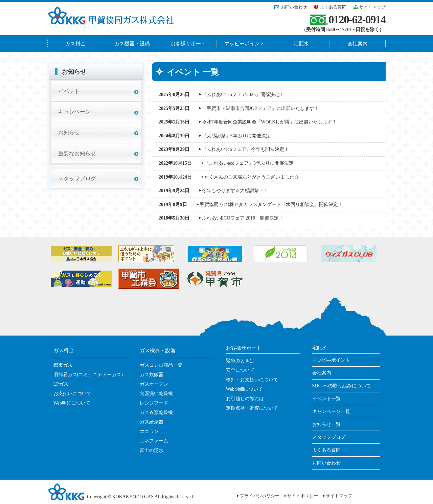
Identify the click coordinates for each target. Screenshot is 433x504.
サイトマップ (372, 7)
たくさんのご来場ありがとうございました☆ (252, 177)
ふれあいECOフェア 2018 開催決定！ (243, 218)
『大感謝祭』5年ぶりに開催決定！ (239, 136)
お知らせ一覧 (326, 424)
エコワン (149, 431)
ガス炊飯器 (152, 375)
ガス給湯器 (152, 422)
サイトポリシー (303, 496)
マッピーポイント (245, 44)
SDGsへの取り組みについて (341, 386)
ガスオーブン (154, 384)
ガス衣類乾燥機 (156, 413)
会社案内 (358, 44)
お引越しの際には (245, 399)
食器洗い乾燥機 (156, 394)
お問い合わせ (294, 7)
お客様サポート (188, 44)
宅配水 (301, 44)
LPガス (61, 384)
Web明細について (72, 403)
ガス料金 (75, 44)
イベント (69, 91)
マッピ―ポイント (331, 360)
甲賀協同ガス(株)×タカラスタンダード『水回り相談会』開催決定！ (271, 204)
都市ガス (63, 365)
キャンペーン (74, 112)
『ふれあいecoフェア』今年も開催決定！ (245, 149)
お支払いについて (72, 394)
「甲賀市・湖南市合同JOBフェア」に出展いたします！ (261, 108)
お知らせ (69, 132)
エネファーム (154, 441)
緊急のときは (240, 361)
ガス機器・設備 (132, 44)
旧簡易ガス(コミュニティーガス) (88, 375)
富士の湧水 (152, 450)
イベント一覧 (326, 399)
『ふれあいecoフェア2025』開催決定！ (243, 95)
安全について (240, 370)
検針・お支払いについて (252, 380)
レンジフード (154, 403)
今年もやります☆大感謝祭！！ (235, 191)
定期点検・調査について (252, 408)
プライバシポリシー (260, 496)
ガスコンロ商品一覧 (161, 365)
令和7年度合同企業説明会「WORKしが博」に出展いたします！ (270, 122)
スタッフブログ (77, 178)
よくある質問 (333, 7)
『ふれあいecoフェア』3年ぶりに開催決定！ (251, 163)
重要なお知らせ (77, 153)
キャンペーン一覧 (331, 411)
